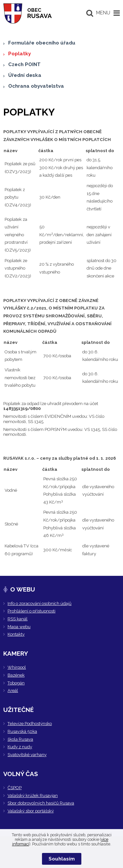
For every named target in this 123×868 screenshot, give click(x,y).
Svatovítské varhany (27, 755)
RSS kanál (18, 619)
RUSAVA (40, 13)
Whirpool (17, 667)
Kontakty (16, 634)
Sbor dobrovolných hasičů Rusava (41, 803)
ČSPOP (15, 788)
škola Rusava (20, 739)
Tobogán (16, 683)
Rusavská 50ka (22, 731)
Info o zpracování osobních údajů (40, 603)
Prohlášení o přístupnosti (31, 611)
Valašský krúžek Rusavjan (33, 796)
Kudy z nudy (20, 747)
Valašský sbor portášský (31, 811)
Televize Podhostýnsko (30, 724)
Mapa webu (19, 627)
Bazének (16, 675)
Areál (13, 691)
